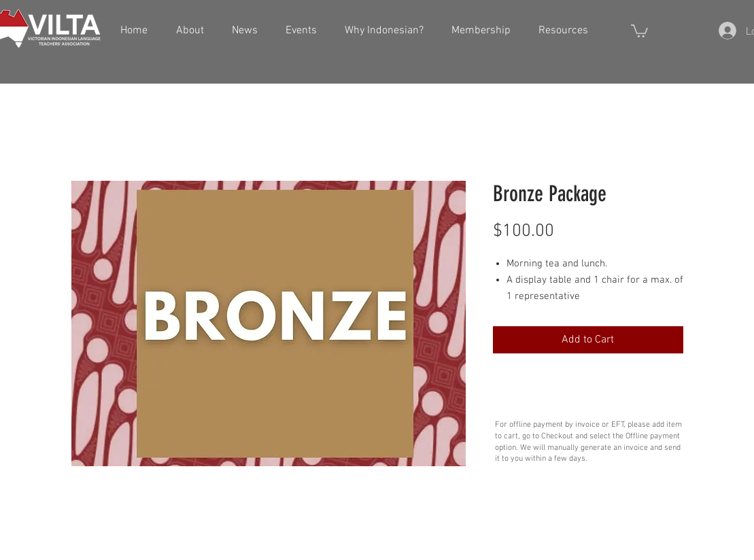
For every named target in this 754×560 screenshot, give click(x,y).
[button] (639, 30)
